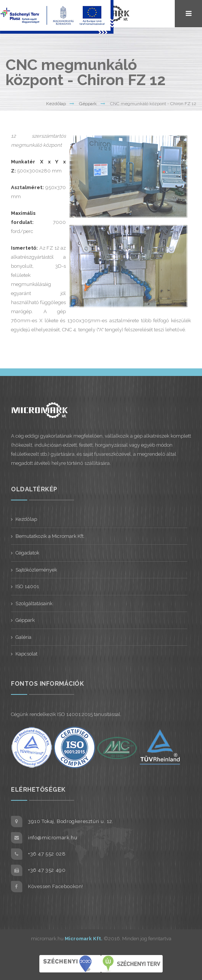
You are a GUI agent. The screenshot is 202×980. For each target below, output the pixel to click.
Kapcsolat (26, 654)
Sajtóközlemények (36, 570)
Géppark (88, 104)
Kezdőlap (56, 104)
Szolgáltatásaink (34, 603)
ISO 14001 (27, 586)
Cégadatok (27, 553)
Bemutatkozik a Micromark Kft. (50, 536)
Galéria (23, 637)
